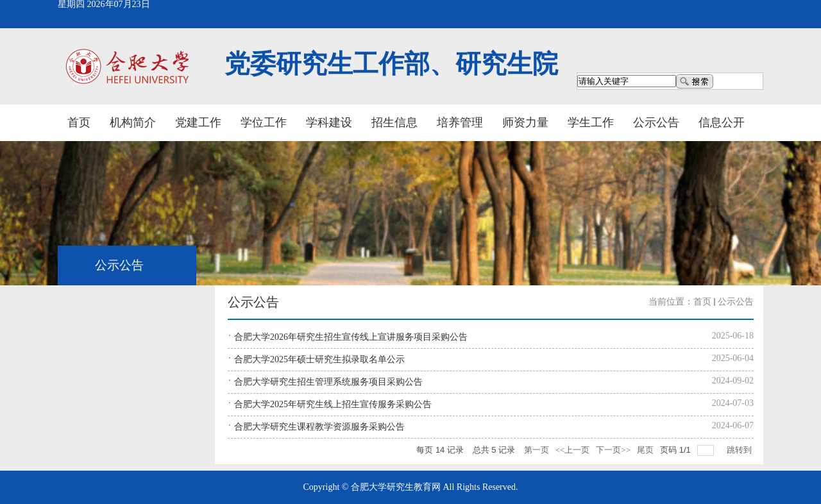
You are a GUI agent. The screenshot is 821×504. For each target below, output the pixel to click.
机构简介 (133, 122)
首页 (79, 122)
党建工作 (198, 122)
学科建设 (329, 122)
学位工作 (264, 122)
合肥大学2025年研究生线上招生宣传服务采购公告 (333, 404)
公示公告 (656, 122)
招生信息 (394, 122)
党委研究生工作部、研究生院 (391, 64)
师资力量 (525, 122)
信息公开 (722, 122)
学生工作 (591, 122)
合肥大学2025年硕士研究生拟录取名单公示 (319, 359)
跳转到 (740, 450)
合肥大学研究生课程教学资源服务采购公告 (319, 427)
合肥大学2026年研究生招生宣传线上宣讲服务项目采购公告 (351, 337)
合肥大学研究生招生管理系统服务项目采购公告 (328, 382)
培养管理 (460, 122)
